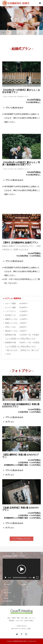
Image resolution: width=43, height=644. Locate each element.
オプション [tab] (9, 422)
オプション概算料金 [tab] (12, 298)
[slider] (20, 578)
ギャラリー (7, 590)
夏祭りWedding (7, 592)
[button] (21, 539)
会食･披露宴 (7, 584)
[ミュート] (34, 578)
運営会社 (6, 598)
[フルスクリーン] (37, 578)
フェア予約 (25, 587)
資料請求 (24, 584)
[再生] (6, 578)
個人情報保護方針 (8, 601)
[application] (22, 569)
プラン (5, 587)
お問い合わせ (25, 590)
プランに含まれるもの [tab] (13, 108)
